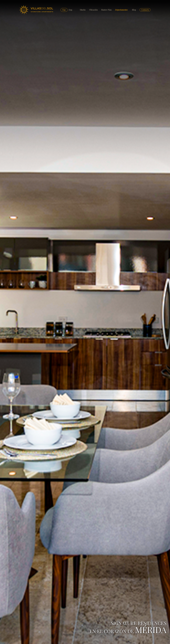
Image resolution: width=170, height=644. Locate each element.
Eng (70, 10)
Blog (134, 10)
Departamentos (121, 10)
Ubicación (93, 10)
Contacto (145, 10)
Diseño (83, 10)
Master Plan (106, 10)
